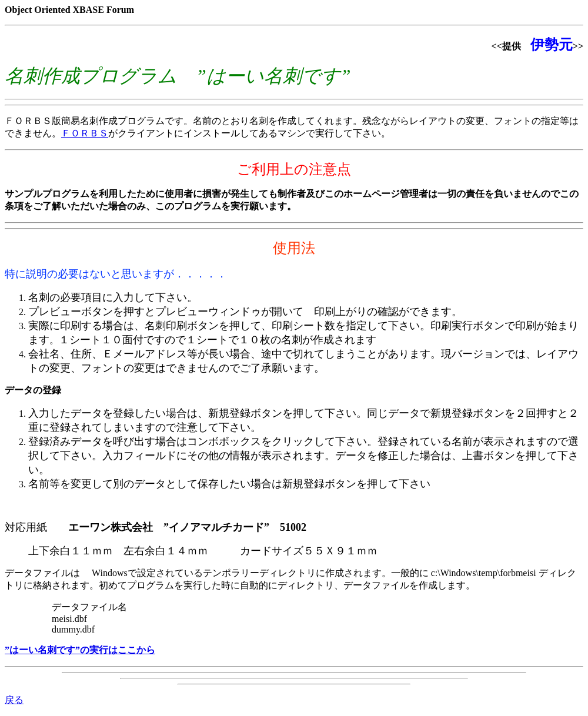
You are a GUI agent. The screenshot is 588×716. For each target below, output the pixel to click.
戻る (14, 700)
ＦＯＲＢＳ (85, 133)
